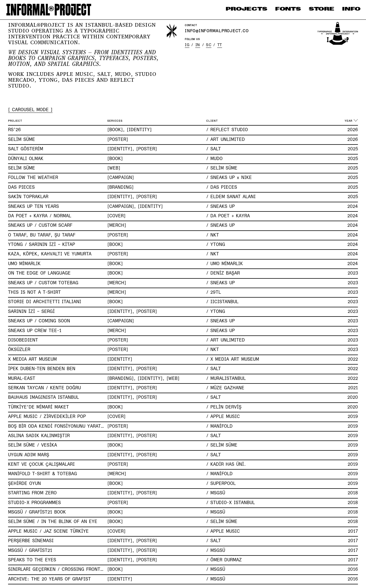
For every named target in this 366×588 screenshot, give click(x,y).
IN (198, 45)
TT (220, 45)
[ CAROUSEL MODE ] (30, 110)
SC (209, 45)
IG (187, 45)
